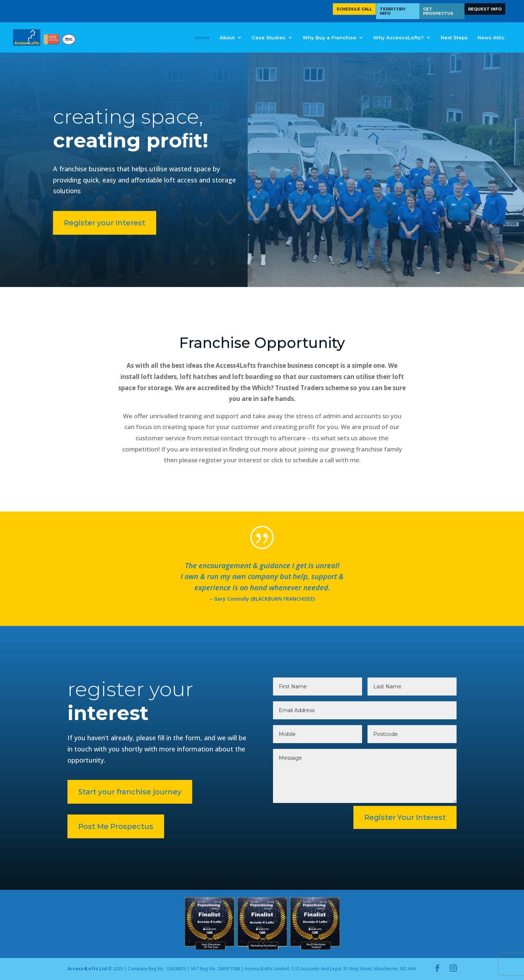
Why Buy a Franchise (329, 38)
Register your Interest (64, 223)
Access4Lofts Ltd (87, 969)
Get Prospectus (438, 11)
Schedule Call (354, 9)
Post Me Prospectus (100, 826)
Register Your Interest (405, 817)
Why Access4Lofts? (398, 38)
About (227, 38)
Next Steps (454, 38)
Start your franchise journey (114, 792)
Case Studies (269, 38)
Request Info (485, 9)
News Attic (491, 38)
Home (202, 38)
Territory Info (393, 11)
